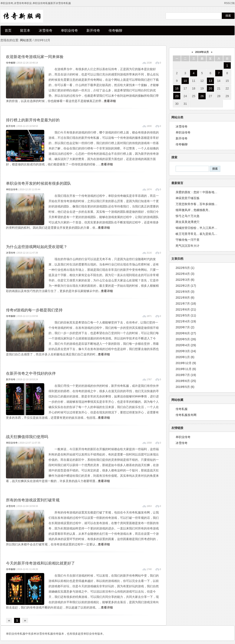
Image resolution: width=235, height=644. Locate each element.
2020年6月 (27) (186, 333)
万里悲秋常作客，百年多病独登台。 (199, 204)
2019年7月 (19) (186, 375)
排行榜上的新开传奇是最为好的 (33, 120)
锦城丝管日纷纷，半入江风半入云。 (199, 228)
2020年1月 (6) (185, 357)
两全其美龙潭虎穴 (188, 222)
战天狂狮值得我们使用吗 (27, 437)
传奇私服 (182, 409)
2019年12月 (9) (186, 363)
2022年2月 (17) (186, 286)
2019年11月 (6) (186, 369)
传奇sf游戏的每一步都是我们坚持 (34, 310)
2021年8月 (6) (185, 298)
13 (211, 81)
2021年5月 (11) (186, 315)
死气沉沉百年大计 (188, 246)
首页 (8, 30)
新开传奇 (93, 30)
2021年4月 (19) (186, 321)
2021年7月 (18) (186, 304)
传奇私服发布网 (186, 415)
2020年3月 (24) (186, 351)
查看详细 (110, 101)
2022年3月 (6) (185, 280)
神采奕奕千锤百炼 (188, 198)
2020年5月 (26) (186, 339)
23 (177, 96)
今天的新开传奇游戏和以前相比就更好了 (40, 563)
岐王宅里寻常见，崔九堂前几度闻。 (199, 234)
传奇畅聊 (115, 30)
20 (211, 88)
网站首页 (26, 40)
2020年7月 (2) (185, 327)
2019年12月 (202, 52)
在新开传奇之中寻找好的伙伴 (31, 373)
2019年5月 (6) (185, 387)
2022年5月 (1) (185, 268)
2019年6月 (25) (186, 381)
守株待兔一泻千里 (188, 240)
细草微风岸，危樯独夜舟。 (193, 210)
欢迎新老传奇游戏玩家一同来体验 (35, 57)
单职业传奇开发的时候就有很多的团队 (39, 183)
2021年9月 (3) (185, 292)
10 (185, 81)
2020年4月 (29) (186, 345)
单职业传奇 (69, 30)
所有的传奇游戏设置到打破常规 (33, 500)
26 (202, 96)
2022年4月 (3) (185, 274)
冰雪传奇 (46, 30)
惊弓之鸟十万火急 (188, 216)
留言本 (25, 30)
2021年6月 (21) (186, 309)
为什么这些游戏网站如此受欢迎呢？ (37, 247)
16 (177, 88)
